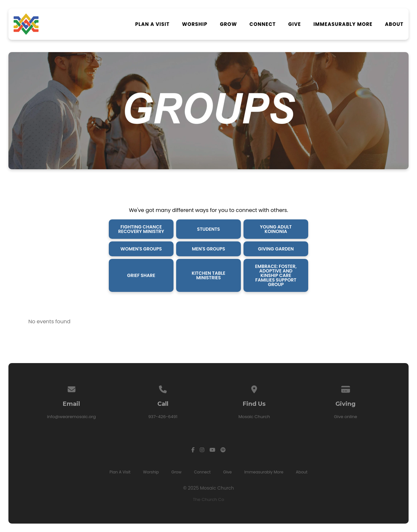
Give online (346, 417)
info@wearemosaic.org (71, 417)
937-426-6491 (163, 417)
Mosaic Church (254, 417)
